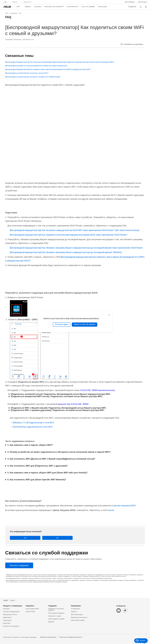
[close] (109, 315)
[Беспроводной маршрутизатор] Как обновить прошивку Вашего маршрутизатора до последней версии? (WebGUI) (66, 252)
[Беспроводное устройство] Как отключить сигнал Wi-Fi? (27, 73)
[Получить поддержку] (19, 566)
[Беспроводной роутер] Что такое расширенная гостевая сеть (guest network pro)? (36, 66)
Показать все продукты (11, 626)
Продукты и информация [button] (13, 606)
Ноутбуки (6, 609)
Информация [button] (76, 606)
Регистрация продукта (56, 613)
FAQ (20, 13)
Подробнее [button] (30, 606)
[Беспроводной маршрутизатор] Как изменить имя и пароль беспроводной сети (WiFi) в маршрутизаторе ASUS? (48, 69)
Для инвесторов (77, 615)
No (33, 538)
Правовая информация (48, 637)
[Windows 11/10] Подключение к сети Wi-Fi (33, 423)
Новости (74, 612)
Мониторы (7, 623)
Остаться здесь (62, 324)
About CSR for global (78, 620)
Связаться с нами (55, 616)
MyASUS (51, 622)
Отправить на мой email (134, 44)
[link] (7, 7)
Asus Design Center (32, 609)
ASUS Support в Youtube (56, 619)
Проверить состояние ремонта (56, 610)
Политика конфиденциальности (71, 637)
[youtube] (119, 611)
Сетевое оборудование (11, 612)
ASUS (7, 13)
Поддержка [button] (52, 606)
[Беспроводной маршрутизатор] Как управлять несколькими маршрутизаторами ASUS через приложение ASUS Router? (69, 235)
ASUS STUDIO (30, 612)
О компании (75, 609)
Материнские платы (10, 615)
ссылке (111, 510)
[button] (130, 2)
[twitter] (125, 611)
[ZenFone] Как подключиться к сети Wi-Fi (33, 427)
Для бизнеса (142, 2)
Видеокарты (7, 617)
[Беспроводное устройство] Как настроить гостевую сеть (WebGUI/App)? (33, 77)
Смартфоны (7, 620)
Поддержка (14, 13)
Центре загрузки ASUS (124, 506)
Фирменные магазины (79, 617)
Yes (17, 538)
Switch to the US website (85, 324)
